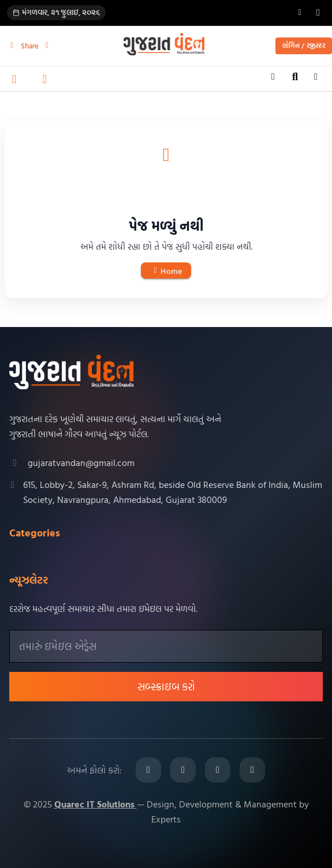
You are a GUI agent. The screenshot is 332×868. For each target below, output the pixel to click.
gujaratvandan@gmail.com (81, 463)
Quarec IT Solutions (96, 804)
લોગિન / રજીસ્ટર (304, 46)
